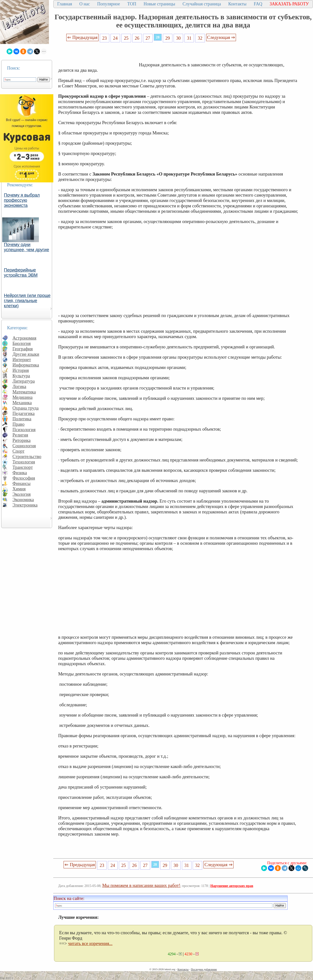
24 (115, 38)
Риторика (22, 440)
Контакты (237, 4)
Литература (24, 381)
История (21, 370)
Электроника (25, 505)
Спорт (18, 451)
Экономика (23, 500)
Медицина (22, 397)
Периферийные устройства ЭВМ (21, 273)
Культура (21, 376)
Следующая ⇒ (221, 37)
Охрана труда (26, 408)
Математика (24, 392)
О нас (84, 4)
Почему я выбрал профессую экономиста (22, 200)
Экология (22, 494)
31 (189, 38)
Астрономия (24, 338)
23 (105, 38)
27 (148, 38)
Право (18, 424)
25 (126, 38)
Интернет (22, 360)
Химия (19, 489)
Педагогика (24, 413)
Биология (22, 343)
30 (178, 38)
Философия (24, 478)
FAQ (258, 4)
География (23, 349)
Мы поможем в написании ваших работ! (141, 885)
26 (137, 38)
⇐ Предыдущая (82, 37)
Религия (20, 435)
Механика (22, 403)
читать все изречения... (90, 943)
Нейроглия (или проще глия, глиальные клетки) (27, 301)
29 (168, 38)
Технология (24, 462)
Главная (65, 4)
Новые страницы (159, 4)
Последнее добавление (204, 969)
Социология (24, 446)
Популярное (109, 4)
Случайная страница (202, 4)
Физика (20, 473)
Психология (24, 430)
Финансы (22, 483)
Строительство (27, 456)
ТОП (132, 4)
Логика (19, 386)
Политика (22, 419)
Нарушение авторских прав (232, 886)
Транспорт (23, 467)
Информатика (26, 365)
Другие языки (26, 354)
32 (200, 38)
